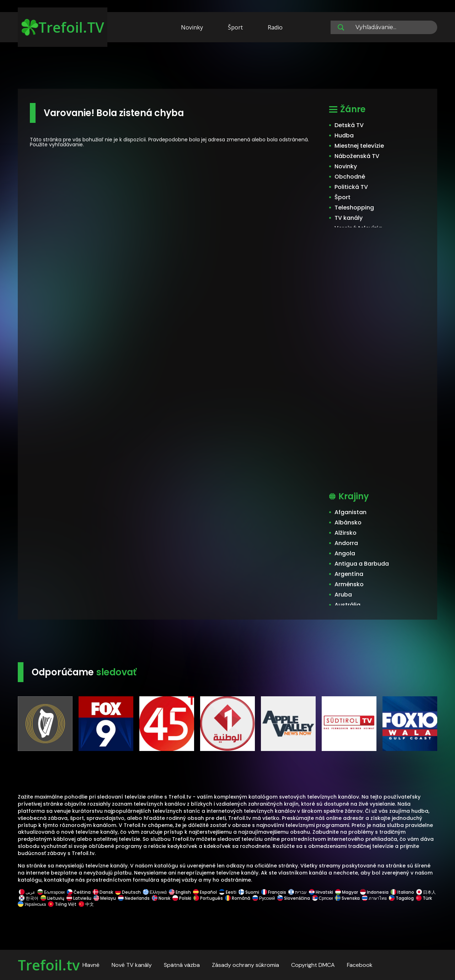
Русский (264, 898)
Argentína (349, 574)
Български (51, 892)
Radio (275, 27)
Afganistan (350, 512)
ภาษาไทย (374, 898)
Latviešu (79, 898)
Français (274, 892)
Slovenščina (294, 898)
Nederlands (134, 898)
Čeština (79, 892)
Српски (323, 898)
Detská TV (349, 125)
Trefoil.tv (49, 965)
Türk (424, 898)
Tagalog (401, 898)
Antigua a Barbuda (362, 564)
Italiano (402, 892)
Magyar (347, 892)
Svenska (347, 898)
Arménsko (349, 584)
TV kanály (349, 218)
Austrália (347, 605)
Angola (345, 553)
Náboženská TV (357, 156)
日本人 (425, 892)
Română (238, 898)
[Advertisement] (227, 67)
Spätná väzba (182, 965)
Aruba (343, 595)
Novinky (192, 27)
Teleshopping (354, 208)
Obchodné (350, 177)
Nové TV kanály (132, 965)
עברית (298, 892)
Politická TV (351, 187)
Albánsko (348, 522)
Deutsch (128, 892)
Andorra (346, 543)
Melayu (105, 898)
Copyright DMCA (313, 965)
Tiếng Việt (62, 904)
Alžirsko (346, 533)
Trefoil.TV (63, 27)
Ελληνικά (155, 892)
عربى (27, 892)
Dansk (103, 892)
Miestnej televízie (359, 146)
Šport (235, 27)
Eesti (228, 892)
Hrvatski (321, 892)
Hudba (344, 135)
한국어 (29, 898)
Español (205, 892)
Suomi (249, 892)
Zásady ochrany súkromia (245, 965)
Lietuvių (52, 898)
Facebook (360, 965)
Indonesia (374, 892)
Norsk (161, 898)
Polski (182, 898)
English (180, 892)
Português (208, 898)
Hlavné (91, 965)
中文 (86, 904)
